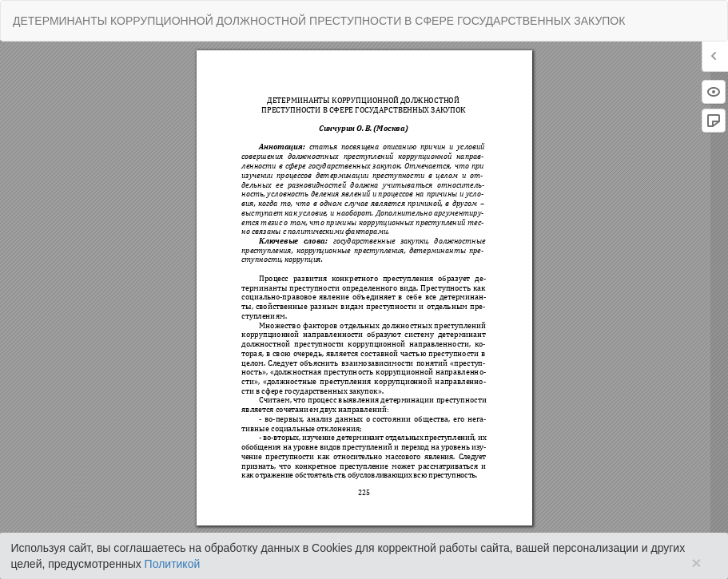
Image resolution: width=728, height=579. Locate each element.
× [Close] (696, 563)
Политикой (173, 564)
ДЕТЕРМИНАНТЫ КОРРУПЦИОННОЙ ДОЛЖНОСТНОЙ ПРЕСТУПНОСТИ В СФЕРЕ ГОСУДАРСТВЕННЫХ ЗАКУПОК (319, 21)
